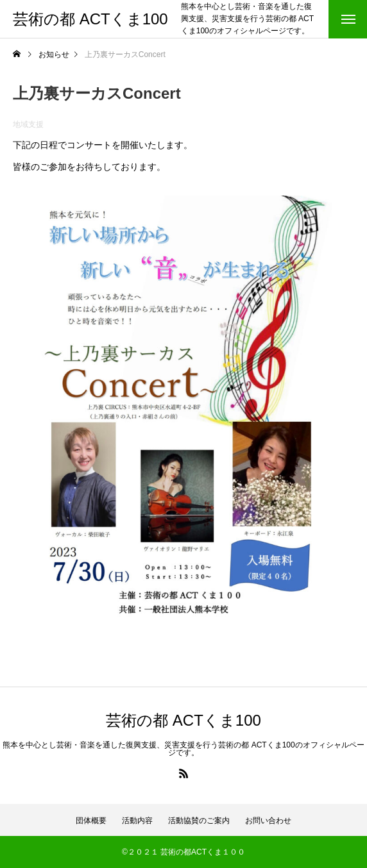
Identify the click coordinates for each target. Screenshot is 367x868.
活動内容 (137, 821)
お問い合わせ (268, 821)
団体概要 (91, 821)
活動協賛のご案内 (199, 821)
